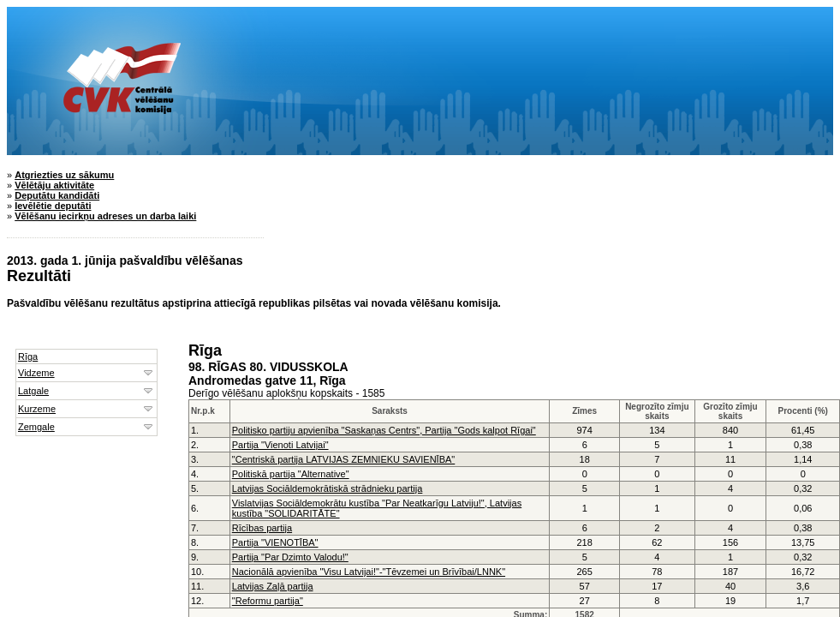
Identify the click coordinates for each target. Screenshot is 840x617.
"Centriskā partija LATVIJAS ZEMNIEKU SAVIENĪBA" (343, 459)
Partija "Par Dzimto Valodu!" (290, 557)
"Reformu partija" (268, 601)
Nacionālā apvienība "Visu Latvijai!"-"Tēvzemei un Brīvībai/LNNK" (369, 572)
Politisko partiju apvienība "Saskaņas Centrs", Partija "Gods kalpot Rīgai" (384, 430)
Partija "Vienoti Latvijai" (280, 445)
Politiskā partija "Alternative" (291, 474)
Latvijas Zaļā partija (273, 586)
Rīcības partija (262, 528)
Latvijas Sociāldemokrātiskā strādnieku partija (328, 488)
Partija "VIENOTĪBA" (275, 542)
